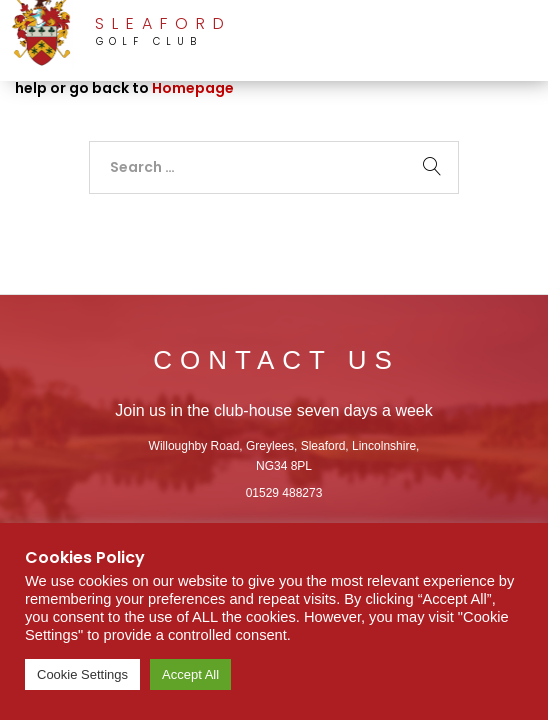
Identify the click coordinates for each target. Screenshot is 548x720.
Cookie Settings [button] (82, 674)
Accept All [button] (190, 674)
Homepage (193, 88)
